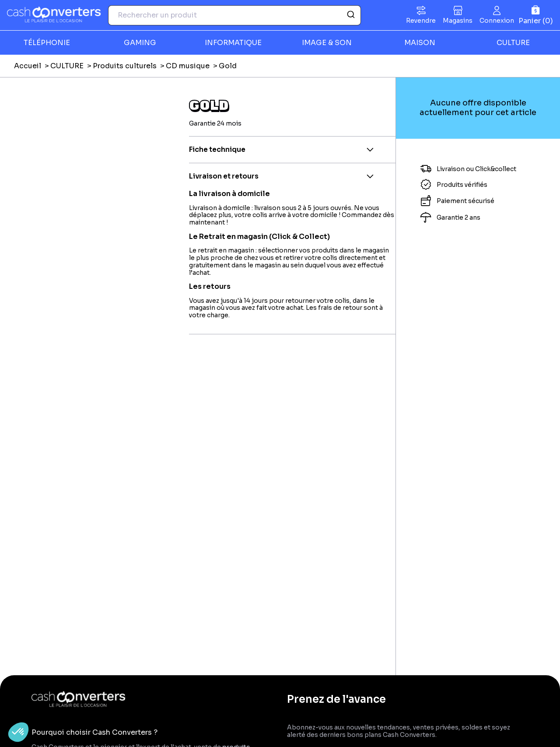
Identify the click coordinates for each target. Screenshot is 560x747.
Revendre (421, 21)
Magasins (458, 21)
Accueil (28, 66)
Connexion (497, 21)
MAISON (420, 43)
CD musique (188, 66)
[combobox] (234, 15)
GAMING (140, 43)
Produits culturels (125, 66)
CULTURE (513, 43)
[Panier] (536, 15)
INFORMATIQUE (233, 43)
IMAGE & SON (327, 43)
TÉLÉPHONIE (47, 43)
